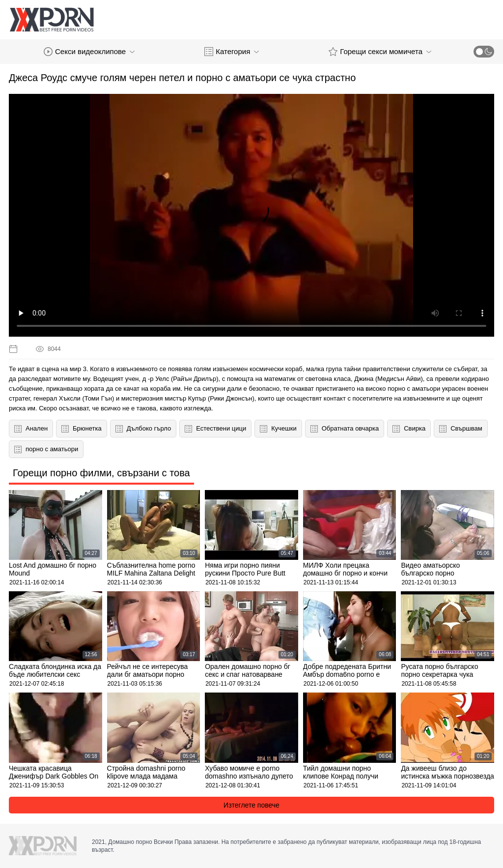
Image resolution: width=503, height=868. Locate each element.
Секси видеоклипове (89, 52)
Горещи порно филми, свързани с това (101, 473)
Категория (232, 52)
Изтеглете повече (251, 805)
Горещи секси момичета (380, 52)
